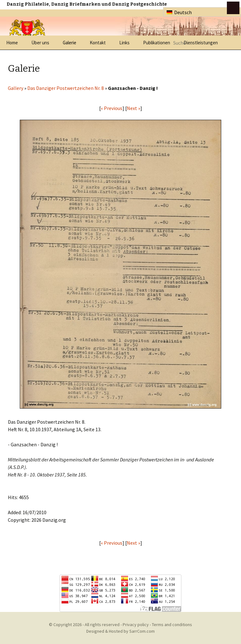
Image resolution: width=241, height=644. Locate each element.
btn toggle (233, 8)
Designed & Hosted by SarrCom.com (120, 631)
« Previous (112, 108)
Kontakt (98, 43)
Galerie (70, 43)
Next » (134, 108)
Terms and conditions (172, 625)
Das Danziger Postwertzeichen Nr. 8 (66, 88)
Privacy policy (136, 625)
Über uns (40, 43)
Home (12, 43)
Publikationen (157, 43)
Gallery (16, 88)
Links (124, 43)
